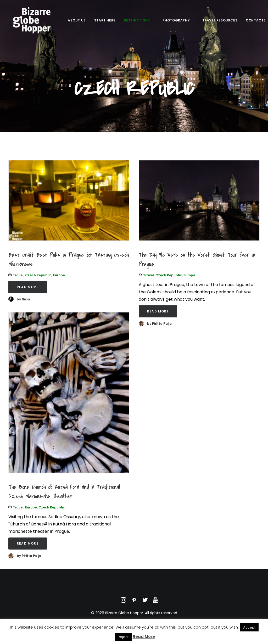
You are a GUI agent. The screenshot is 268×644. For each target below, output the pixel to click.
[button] (69, 200)
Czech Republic (38, 275)
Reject (123, 637)
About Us (77, 23)
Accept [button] (249, 627)
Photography (178, 23)
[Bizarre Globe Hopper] (31, 23)
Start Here (105, 23)
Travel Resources (220, 23)
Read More (28, 287)
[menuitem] (77, 23)
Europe (59, 275)
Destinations (139, 23)
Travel (18, 275)
